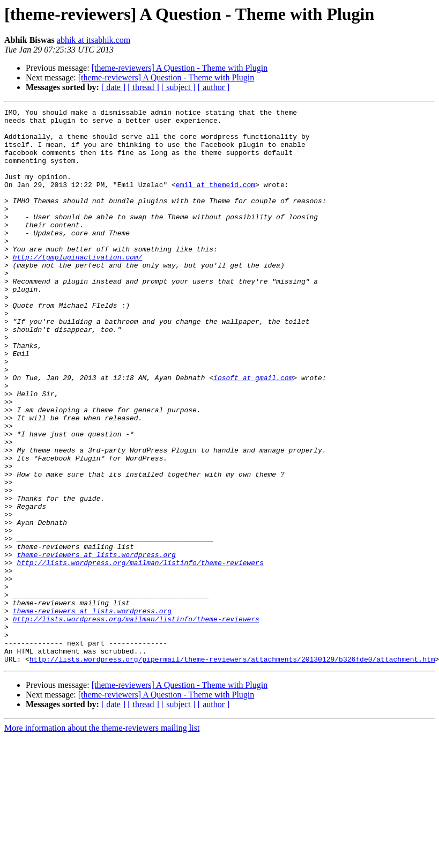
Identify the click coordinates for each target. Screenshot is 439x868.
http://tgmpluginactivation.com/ (78, 287)
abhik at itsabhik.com (94, 40)
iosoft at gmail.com (253, 432)
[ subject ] (178, 87)
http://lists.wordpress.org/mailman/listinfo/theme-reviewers (140, 654)
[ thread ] (143, 87)
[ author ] (214, 87)
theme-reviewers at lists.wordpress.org (96, 644)
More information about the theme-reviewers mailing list (102, 839)
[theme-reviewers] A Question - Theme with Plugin (180, 68)
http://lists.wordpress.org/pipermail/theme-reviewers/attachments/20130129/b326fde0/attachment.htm (232, 770)
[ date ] (113, 87)
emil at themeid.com (215, 201)
